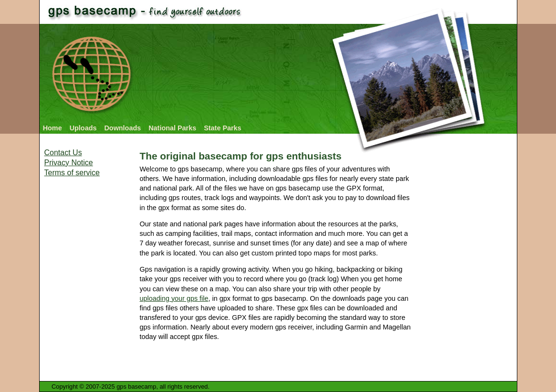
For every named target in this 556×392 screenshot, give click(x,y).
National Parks (172, 128)
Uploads (83, 128)
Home (52, 128)
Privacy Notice (69, 163)
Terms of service (72, 173)
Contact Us (63, 153)
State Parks (222, 128)
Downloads (122, 128)
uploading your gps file (174, 298)
